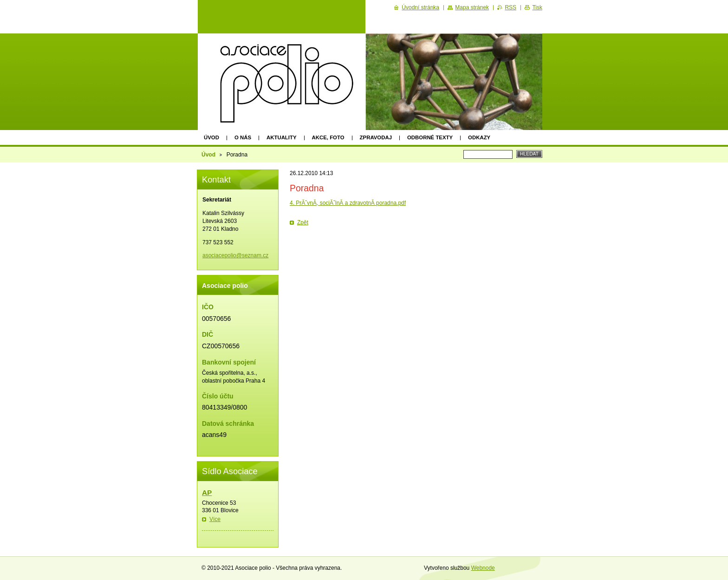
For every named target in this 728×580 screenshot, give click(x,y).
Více (215, 519)
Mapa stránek (472, 7)
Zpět (303, 222)
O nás (243, 137)
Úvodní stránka (420, 7)
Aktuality (282, 137)
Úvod (211, 137)
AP (207, 492)
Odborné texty (430, 137)
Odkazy (479, 137)
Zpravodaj (376, 137)
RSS (510, 7)
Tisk (537, 7)
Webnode (483, 568)
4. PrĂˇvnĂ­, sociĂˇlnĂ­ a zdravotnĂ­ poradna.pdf (348, 203)
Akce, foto (328, 137)
